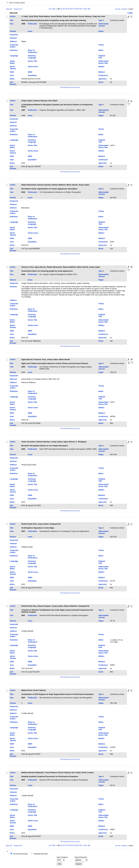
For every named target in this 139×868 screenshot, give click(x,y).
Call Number (13, 83)
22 (61, 9)
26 (71, 9)
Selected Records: (41, 854)
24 (66, 9)
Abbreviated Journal (103, 25)
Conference (103, 75)
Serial (101, 82)
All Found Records (20, 854)
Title (12, 20)
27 (73, 9)
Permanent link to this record (70, 87)
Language (14, 56)
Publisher (14, 50)
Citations (125, 9)
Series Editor (12, 62)
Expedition (32, 75)
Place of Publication (33, 51)
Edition (101, 67)
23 (63, 9)
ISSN (12, 72)
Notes (12, 79)
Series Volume (13, 68)
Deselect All (18, 9)
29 (78, 9)
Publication (33, 24)
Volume (13, 31)
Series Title (32, 61)
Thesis (101, 45)
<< (56, 9)
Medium (102, 72)
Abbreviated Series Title (103, 62)
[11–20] (52, 9)
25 (68, 9)
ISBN (30, 72)
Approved (102, 79)
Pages (101, 31)
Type (100, 20)
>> (83, 9)
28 (75, 9)
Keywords (14, 35)
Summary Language (32, 57)
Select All (9, 9)
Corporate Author (14, 46)
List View (118, 9)
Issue (30, 31)
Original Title (102, 57)
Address (13, 41)
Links (130, 13)
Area (12, 75)
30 (80, 9)
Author (13, 16)
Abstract (13, 38)
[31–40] (87, 9)
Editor (101, 50)
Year (12, 24)
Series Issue (33, 67)
